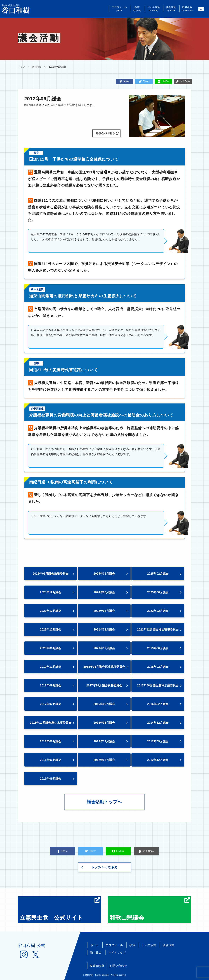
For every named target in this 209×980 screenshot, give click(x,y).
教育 (36, 153)
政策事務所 (97, 966)
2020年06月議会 (51, 648)
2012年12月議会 (158, 760)
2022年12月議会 (51, 630)
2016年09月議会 (104, 704)
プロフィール (119, 9)
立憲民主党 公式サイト (60, 909)
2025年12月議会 (51, 592)
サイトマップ (117, 953)
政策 (137, 9)
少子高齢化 (37, 409)
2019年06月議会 (158, 648)
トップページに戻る (104, 867)
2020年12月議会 (104, 648)
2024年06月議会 (104, 592)
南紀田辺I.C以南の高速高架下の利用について (71, 482)
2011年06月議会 (51, 760)
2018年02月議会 (158, 667)
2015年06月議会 (104, 723)
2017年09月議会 (51, 685)
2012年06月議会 (104, 760)
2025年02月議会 (158, 574)
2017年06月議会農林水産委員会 (158, 685)
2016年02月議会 (158, 704)
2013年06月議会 (51, 741)
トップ (22, 67)
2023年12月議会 (51, 611)
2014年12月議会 (158, 723)
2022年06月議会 (104, 611)
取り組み (187, 9)
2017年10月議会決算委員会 (104, 685)
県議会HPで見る (107, 133)
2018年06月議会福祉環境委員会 (104, 667)
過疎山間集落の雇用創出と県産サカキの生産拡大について (83, 296)
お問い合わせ (118, 966)
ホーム (95, 945)
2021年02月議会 (104, 630)
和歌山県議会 (150, 909)
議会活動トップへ (104, 802)
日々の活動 (154, 9)
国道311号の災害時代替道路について (64, 370)
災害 (36, 363)
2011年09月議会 (51, 779)
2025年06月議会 (104, 574)
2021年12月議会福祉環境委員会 (158, 630)
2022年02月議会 (158, 611)
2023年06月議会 (158, 592)
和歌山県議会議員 (16, 9)
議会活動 (171, 9)
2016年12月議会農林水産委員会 (51, 723)
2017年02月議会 (51, 704)
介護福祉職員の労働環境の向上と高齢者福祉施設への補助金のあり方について (101, 415)
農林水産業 (37, 290)
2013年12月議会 (104, 741)
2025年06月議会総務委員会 (51, 574)
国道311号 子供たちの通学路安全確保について (74, 159)
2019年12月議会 (51, 667)
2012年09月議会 (158, 741)
